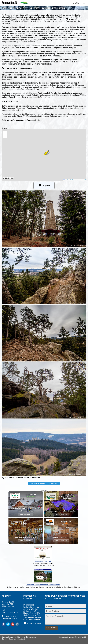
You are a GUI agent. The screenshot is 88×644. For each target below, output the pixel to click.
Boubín (17, 637)
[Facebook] (3, 624)
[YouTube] (13, 624)
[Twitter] (8, 624)
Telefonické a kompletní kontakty (9, 617)
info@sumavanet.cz (10, 612)
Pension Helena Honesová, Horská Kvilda (43, 585)
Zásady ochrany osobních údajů (13, 639)
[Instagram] (17, 624)
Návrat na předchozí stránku (45, 483)
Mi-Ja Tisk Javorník (43, 561)
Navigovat (44, 185)
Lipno (11, 637)
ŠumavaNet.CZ (81, 637)
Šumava (5, 637)
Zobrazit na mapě (34, 623)
